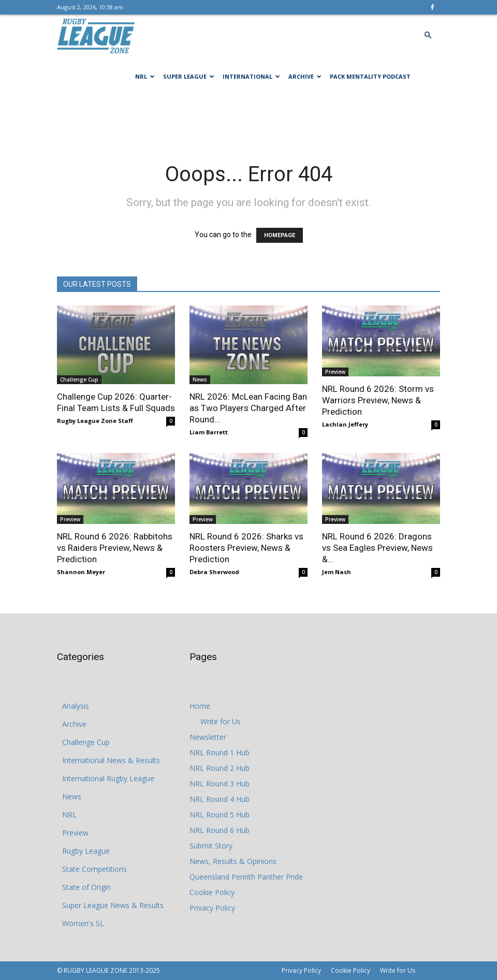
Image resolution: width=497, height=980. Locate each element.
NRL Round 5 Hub (220, 815)
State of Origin (86, 887)
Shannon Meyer (81, 572)
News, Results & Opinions (233, 861)
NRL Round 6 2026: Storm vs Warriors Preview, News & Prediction (378, 400)
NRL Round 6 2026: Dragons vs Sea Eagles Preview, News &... (377, 548)
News (200, 379)
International (251, 76)
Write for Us (221, 721)
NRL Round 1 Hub (220, 752)
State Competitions (94, 869)
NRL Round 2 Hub (220, 768)
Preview (335, 372)
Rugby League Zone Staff (95, 421)
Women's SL (83, 923)
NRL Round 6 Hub (220, 830)
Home (200, 706)
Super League (189, 76)
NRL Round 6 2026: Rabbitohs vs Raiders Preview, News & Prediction (115, 548)
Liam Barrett (209, 432)
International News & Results (111, 760)
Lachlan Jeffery (345, 424)
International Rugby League (108, 778)
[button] (428, 35)
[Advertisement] (248, 120)
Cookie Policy (212, 892)
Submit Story (211, 846)
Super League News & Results (113, 905)
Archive (305, 76)
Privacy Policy (212, 908)
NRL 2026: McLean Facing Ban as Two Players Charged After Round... (248, 408)
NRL (145, 76)
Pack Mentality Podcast (370, 76)
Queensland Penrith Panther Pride (246, 877)
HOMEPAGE (280, 235)
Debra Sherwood (214, 572)
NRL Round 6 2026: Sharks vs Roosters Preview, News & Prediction (246, 548)
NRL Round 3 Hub (220, 784)
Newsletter (208, 737)
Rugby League (86, 851)
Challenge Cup (79, 379)
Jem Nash (337, 572)
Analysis (76, 706)
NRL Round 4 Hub (220, 799)
